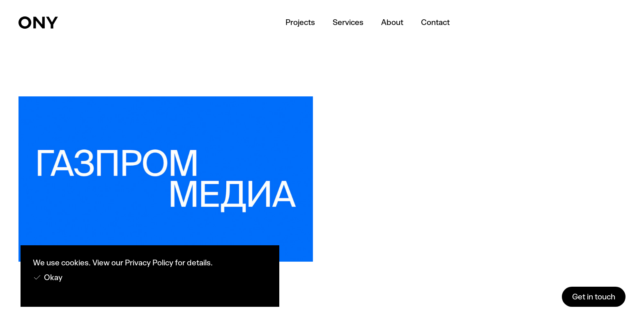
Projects (300, 22)
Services (348, 22)
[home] (38, 23)
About (392, 22)
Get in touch (594, 297)
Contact (435, 22)
